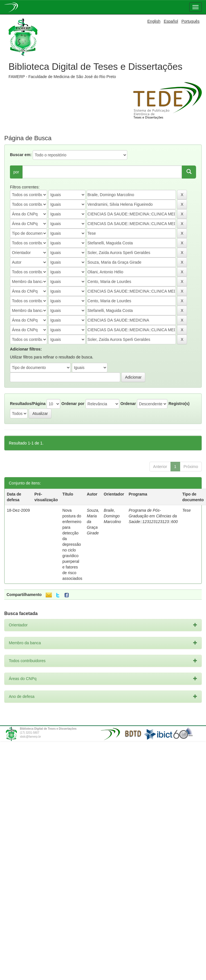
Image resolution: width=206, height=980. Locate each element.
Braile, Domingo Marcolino (112, 516)
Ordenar (128, 404)
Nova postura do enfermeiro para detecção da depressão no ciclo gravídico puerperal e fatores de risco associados (72, 544)
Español (171, 21)
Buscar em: (21, 155)
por (16, 172)
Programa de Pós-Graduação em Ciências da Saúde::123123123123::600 (153, 516)
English (154, 21)
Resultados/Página (28, 404)
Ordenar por (73, 404)
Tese (187, 510)
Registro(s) (179, 404)
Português (190, 21)
